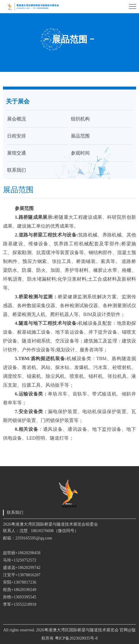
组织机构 (80, 119)
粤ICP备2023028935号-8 (76, 638)
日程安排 (17, 136)
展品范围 (80, 136)
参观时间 (80, 153)
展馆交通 (17, 153)
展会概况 (17, 119)
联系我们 (17, 170)
